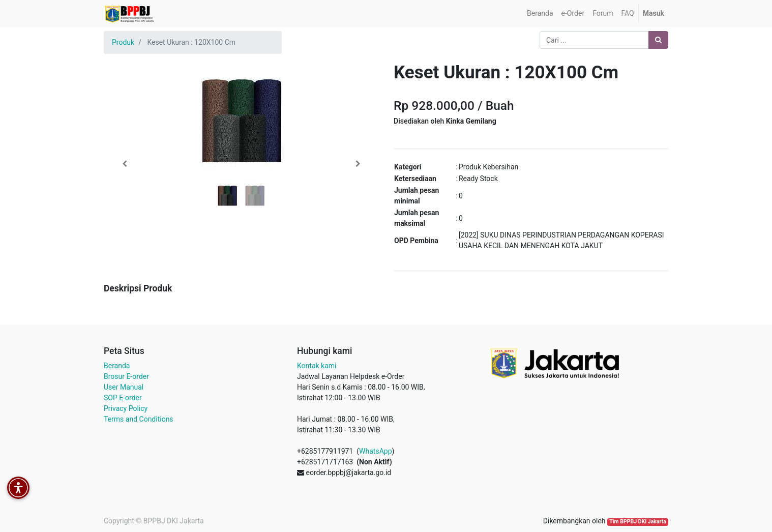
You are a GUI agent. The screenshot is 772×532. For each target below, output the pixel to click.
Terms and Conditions (139, 419)
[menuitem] (540, 13)
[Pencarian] (658, 40)
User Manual (124, 387)
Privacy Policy (126, 408)
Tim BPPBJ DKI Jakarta (638, 522)
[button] (124, 164)
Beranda (117, 366)
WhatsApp (375, 451)
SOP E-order (123, 398)
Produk (123, 42)
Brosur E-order (126, 376)
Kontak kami (317, 366)
